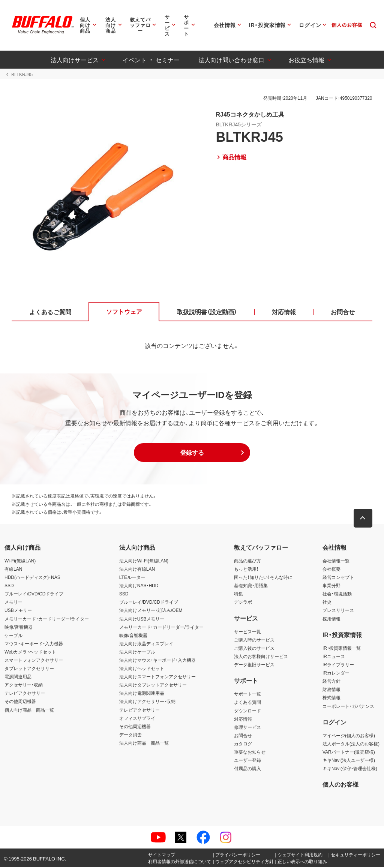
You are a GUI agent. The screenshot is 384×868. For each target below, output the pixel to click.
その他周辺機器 (20, 702)
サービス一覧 (247, 632)
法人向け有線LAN (137, 569)
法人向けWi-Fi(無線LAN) (144, 561)
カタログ (243, 744)
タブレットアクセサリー (29, 669)
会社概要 (331, 569)
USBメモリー (18, 611)
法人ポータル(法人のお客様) (351, 744)
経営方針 (331, 682)
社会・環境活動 (337, 594)
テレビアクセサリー (25, 694)
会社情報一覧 (336, 561)
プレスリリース (338, 611)
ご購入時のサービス (254, 640)
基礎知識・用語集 (251, 586)
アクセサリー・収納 (24, 685)
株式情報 (331, 698)
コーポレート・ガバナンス (348, 706)
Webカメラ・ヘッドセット (30, 652)
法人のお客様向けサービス (261, 657)
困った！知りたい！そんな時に (263, 577)
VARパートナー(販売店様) (349, 752)
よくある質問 (247, 703)
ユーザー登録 (247, 760)
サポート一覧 (247, 694)
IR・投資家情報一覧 (342, 648)
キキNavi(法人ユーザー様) (349, 760)
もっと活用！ (246, 569)
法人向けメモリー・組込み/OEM (151, 611)
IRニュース (334, 657)
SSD (9, 586)
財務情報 (331, 690)
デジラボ (243, 603)
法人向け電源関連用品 (142, 694)
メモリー (13, 603)
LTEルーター (132, 577)
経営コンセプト (338, 577)
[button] (192, 453)
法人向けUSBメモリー (142, 619)
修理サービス (247, 727)
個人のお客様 (340, 785)
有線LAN (13, 569)
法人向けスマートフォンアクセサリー (157, 677)
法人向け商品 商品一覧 (144, 743)
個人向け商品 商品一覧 (29, 710)
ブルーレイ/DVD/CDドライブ (34, 594)
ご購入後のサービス (254, 648)
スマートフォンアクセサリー (34, 660)
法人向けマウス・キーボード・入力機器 (157, 660)
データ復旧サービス (254, 665)
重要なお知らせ (250, 752)
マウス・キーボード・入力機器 (34, 644)
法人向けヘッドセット (142, 669)
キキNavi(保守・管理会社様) (350, 769)
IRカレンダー (336, 673)
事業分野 (331, 586)
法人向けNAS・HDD (139, 586)
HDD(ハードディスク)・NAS (32, 577)
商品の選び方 (247, 561)
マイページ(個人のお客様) (349, 736)
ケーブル (13, 636)
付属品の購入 (247, 769)
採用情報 (331, 619)
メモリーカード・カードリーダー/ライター (47, 619)
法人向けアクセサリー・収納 (147, 702)
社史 (327, 603)
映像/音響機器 (19, 627)
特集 (238, 594)
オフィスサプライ (137, 718)
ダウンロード (247, 711)
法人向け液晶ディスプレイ (146, 644)
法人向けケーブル (137, 652)
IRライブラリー (338, 665)
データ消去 (130, 735)
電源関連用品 (18, 677)
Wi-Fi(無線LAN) (20, 561)
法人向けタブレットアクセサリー (153, 685)
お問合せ (243, 736)
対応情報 (243, 719)
